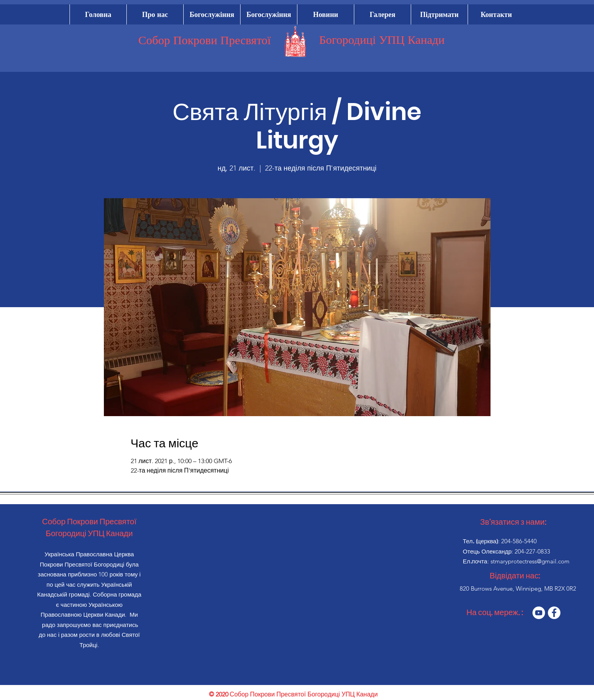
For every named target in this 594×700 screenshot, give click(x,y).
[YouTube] (539, 613)
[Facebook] (554, 613)
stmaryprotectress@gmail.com (530, 561)
